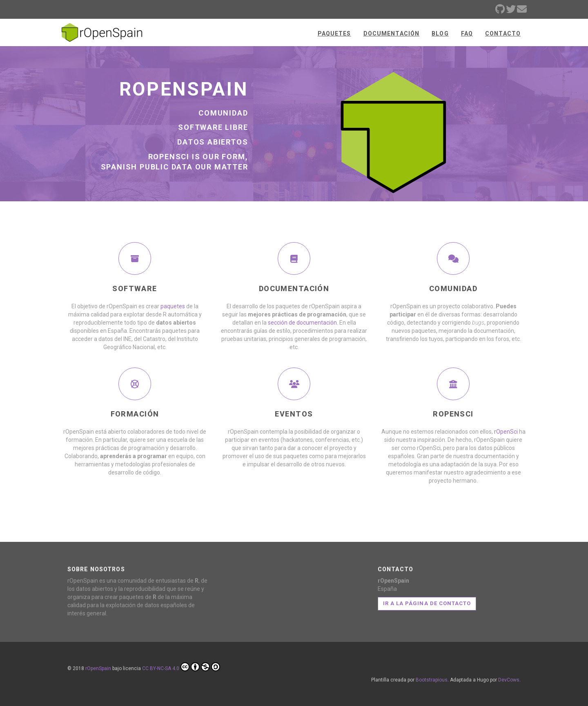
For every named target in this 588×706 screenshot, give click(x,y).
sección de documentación (302, 323)
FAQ (467, 33)
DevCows (509, 680)
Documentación (392, 33)
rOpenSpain (98, 668)
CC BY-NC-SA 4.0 (181, 667)
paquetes (173, 306)
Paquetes (334, 33)
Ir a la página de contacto (427, 603)
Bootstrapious (432, 680)
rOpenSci (506, 432)
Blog (440, 33)
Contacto (503, 33)
